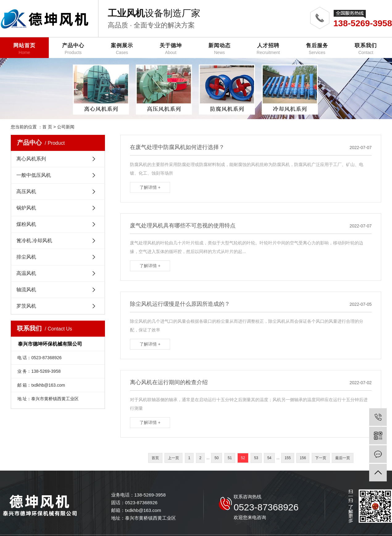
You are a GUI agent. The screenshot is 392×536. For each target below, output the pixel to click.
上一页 (173, 458)
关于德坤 (171, 49)
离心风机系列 (31, 159)
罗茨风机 (26, 306)
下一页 (321, 458)
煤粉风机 (26, 224)
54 (269, 458)
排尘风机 (26, 257)
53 (256, 458)
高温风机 (26, 273)
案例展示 (122, 49)
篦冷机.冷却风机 (34, 241)
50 (217, 458)
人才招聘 (268, 49)
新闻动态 (219, 49)
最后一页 (343, 458)
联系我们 (366, 49)
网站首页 (24, 49)
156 (303, 458)
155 (288, 458)
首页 (155, 458)
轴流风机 (26, 290)
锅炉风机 (26, 208)
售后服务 (317, 49)
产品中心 (73, 49)
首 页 (47, 127)
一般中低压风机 (34, 175)
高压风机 (26, 191)
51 (230, 458)
